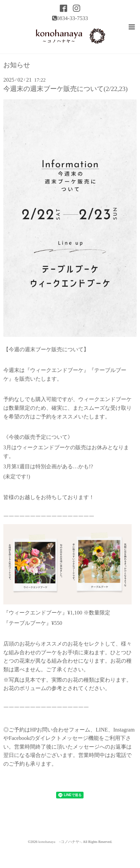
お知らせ (17, 65)
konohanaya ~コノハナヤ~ (60, 842)
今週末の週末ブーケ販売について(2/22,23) (65, 89)
